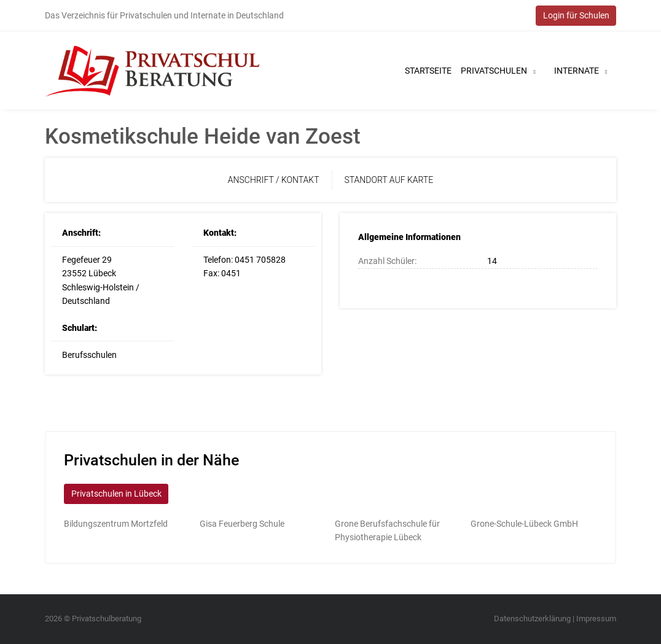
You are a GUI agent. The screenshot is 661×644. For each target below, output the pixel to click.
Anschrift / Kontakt (274, 180)
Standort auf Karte (389, 180)
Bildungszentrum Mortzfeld (116, 524)
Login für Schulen (576, 15)
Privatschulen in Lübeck (116, 494)
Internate (581, 71)
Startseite (428, 71)
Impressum (596, 619)
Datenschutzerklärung (532, 619)
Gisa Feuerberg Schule (242, 524)
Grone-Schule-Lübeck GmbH (524, 524)
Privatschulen (498, 71)
